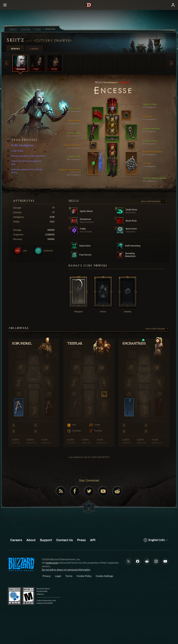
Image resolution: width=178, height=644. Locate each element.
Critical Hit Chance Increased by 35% (25, 163)
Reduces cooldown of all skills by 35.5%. (25, 171)
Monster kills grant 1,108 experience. (27, 156)
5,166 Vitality (16, 151)
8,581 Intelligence (21, 146)
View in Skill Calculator (153, 202)
